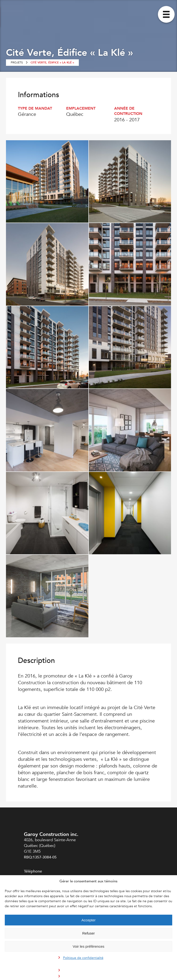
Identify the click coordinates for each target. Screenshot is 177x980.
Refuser (88, 933)
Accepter (88, 920)
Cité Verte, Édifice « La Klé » (52, 62)
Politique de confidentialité (83, 958)
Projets (17, 62)
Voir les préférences (88, 946)
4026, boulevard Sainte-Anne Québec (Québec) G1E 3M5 (50, 846)
